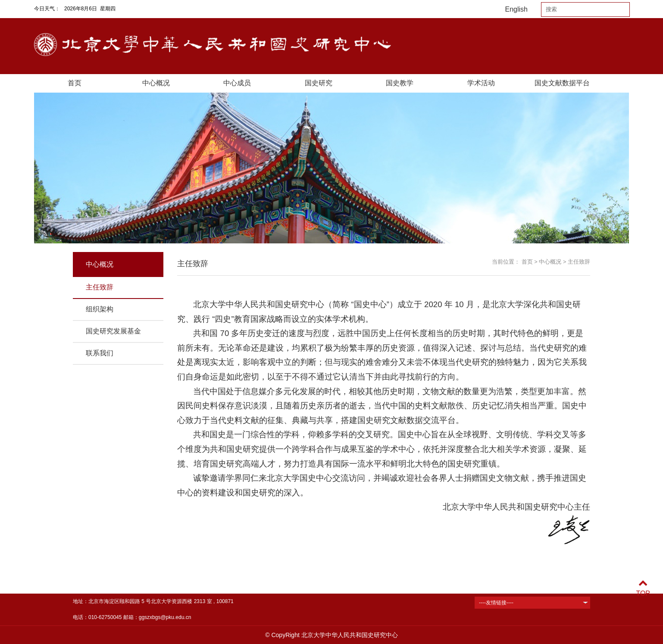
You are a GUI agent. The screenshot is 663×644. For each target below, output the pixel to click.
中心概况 (156, 83)
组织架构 (100, 309)
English (516, 9)
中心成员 (237, 83)
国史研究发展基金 (113, 331)
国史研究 (319, 83)
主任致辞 (100, 287)
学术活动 (481, 83)
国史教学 (400, 83)
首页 (75, 83)
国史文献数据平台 (562, 83)
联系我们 (100, 353)
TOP (643, 588)
